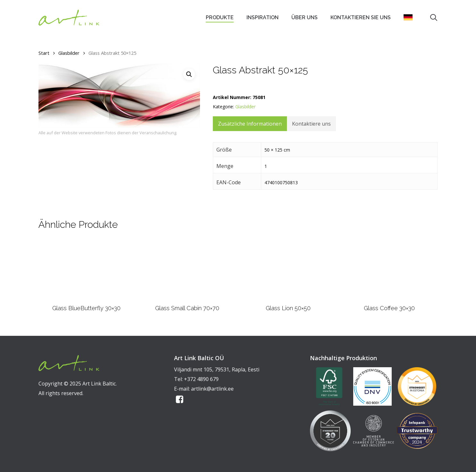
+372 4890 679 (201, 379)
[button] (189, 74)
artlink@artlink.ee (212, 389)
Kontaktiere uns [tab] (311, 124)
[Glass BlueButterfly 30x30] (86, 269)
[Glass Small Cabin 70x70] (187, 269)
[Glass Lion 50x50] (288, 269)
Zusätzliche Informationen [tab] (250, 124)
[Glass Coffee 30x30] (389, 269)
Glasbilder (69, 53)
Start (44, 53)
